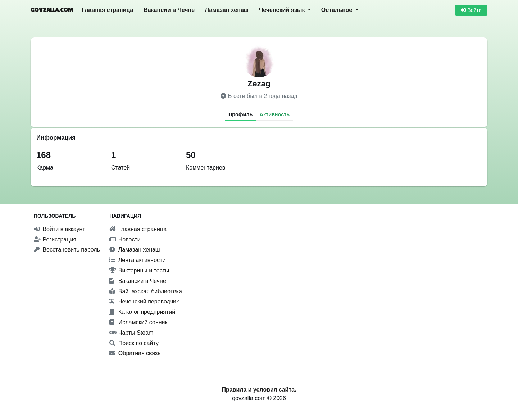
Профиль (240, 114)
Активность (275, 114)
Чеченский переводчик (144, 301)
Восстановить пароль (67, 250)
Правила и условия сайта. (259, 390)
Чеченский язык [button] (283, 10)
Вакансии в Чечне (169, 10)
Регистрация (55, 240)
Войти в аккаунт (60, 229)
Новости (125, 240)
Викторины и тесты (139, 270)
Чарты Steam (131, 333)
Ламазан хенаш (227, 10)
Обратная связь (135, 353)
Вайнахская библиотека (146, 291)
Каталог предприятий (142, 312)
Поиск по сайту (134, 343)
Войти (471, 10)
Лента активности (137, 260)
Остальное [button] (338, 10)
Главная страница (107, 10)
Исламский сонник (138, 322)
